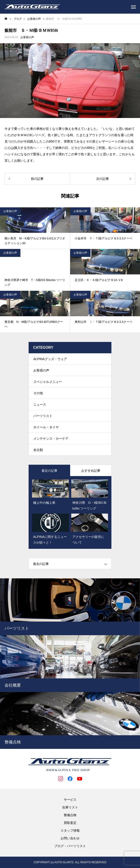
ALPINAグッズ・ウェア (50, 359)
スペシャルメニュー (48, 382)
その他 (38, 393)
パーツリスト (43, 416)
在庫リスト (70, 807)
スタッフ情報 (70, 830)
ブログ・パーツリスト (70, 846)
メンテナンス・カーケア (51, 439)
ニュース (40, 404)
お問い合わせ (70, 838)
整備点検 (70, 815)
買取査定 (70, 823)
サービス (70, 800)
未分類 (38, 450)
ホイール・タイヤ (46, 427)
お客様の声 (27, 37)
